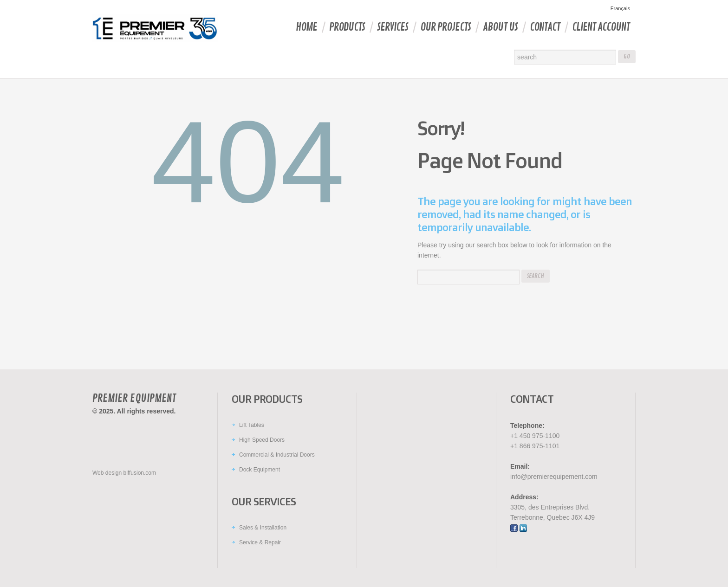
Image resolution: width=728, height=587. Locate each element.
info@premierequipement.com (554, 477)
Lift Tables (252, 425)
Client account (601, 27)
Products (347, 27)
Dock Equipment (260, 470)
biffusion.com (140, 473)
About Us (500, 27)
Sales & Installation (263, 528)
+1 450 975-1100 (535, 436)
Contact (545, 27)
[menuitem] (619, 8)
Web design (107, 473)
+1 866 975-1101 (535, 446)
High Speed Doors (262, 440)
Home (306, 27)
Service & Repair (260, 542)
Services (393, 27)
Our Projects (445, 27)
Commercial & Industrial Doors (277, 455)
